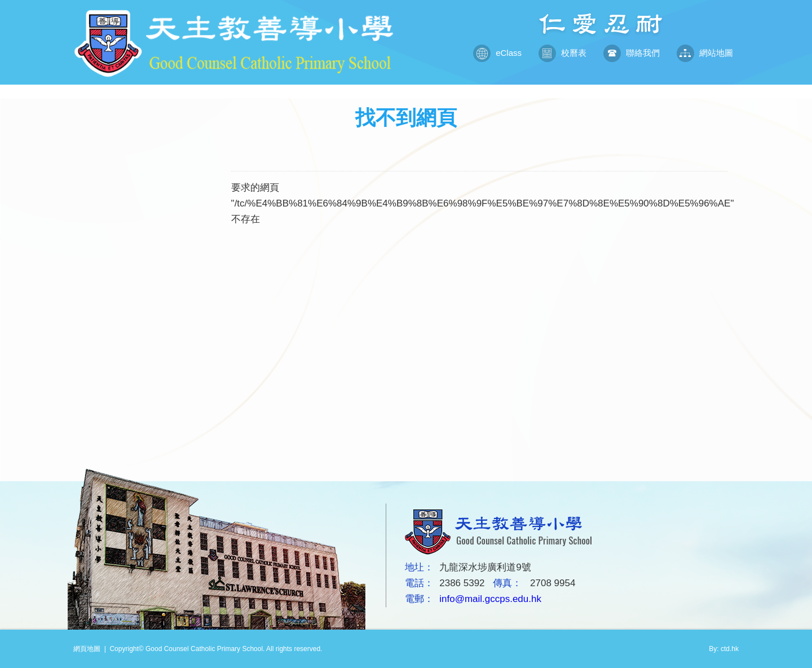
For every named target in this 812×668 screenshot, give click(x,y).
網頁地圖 (87, 649)
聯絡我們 (632, 53)
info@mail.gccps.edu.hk (490, 599)
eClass (497, 53)
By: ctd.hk (724, 649)
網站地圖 (705, 53)
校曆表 (562, 53)
